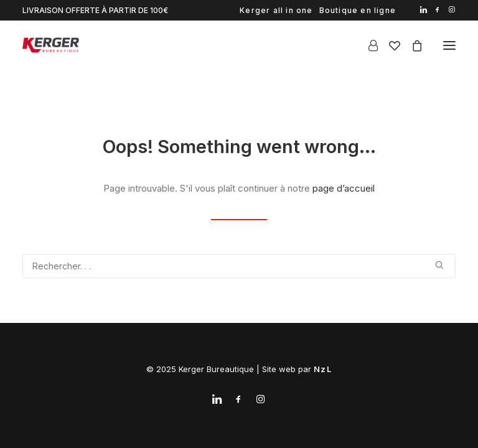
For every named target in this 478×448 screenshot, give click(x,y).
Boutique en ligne (358, 10)
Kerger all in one (276, 10)
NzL (323, 369)
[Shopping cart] (411, 45)
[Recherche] (239, 266)
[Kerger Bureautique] (51, 45)
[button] (424, 10)
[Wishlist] (389, 45)
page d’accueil (344, 188)
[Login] (368, 45)
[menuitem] (276, 10)
